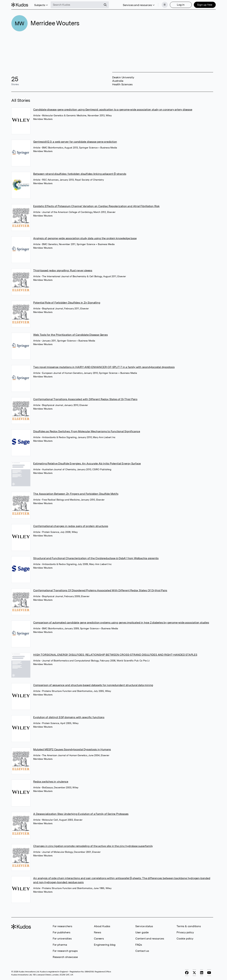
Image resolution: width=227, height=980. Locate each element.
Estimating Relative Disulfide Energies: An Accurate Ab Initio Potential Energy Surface (87, 463)
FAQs (139, 945)
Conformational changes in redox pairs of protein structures (71, 526)
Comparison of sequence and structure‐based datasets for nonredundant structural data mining (93, 685)
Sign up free (205, 5)
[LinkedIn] (202, 973)
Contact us (142, 951)
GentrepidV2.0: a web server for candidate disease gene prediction (75, 142)
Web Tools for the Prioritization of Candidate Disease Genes (70, 335)
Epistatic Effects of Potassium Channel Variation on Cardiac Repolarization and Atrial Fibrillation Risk (96, 206)
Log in (181, 5)
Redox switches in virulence (51, 782)
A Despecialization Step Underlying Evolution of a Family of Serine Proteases (81, 814)
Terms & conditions (189, 926)
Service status (144, 926)
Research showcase (65, 957)
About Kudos (102, 926)
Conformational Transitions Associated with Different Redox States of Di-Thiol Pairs (85, 399)
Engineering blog (105, 945)
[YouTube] (209, 973)
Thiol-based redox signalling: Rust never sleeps (63, 270)
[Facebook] (187, 973)
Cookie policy (185, 939)
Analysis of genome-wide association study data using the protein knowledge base (85, 238)
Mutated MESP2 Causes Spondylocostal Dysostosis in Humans (72, 749)
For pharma (60, 945)
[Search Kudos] (76, 5)
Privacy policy (185, 932)
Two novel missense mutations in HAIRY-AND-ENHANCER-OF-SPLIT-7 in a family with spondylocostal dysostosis (104, 367)
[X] (194, 973)
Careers (99, 939)
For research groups (65, 951)
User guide (142, 932)
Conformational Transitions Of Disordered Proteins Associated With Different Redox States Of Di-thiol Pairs (100, 590)
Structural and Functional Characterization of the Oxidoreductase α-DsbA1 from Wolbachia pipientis (96, 558)
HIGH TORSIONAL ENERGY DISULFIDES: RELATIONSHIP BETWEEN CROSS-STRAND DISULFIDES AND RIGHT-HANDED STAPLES (115, 655)
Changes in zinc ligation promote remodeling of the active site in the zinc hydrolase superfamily (93, 846)
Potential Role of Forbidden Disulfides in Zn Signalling (67, 303)
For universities (62, 939)
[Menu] (165, 5)
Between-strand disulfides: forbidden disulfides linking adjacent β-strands (80, 174)
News (97, 932)
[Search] (105, 5)
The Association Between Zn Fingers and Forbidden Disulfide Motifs (76, 494)
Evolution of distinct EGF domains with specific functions (69, 717)
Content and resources (150, 939)
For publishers (61, 932)
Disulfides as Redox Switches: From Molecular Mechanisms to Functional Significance (87, 431)
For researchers (62, 926)
